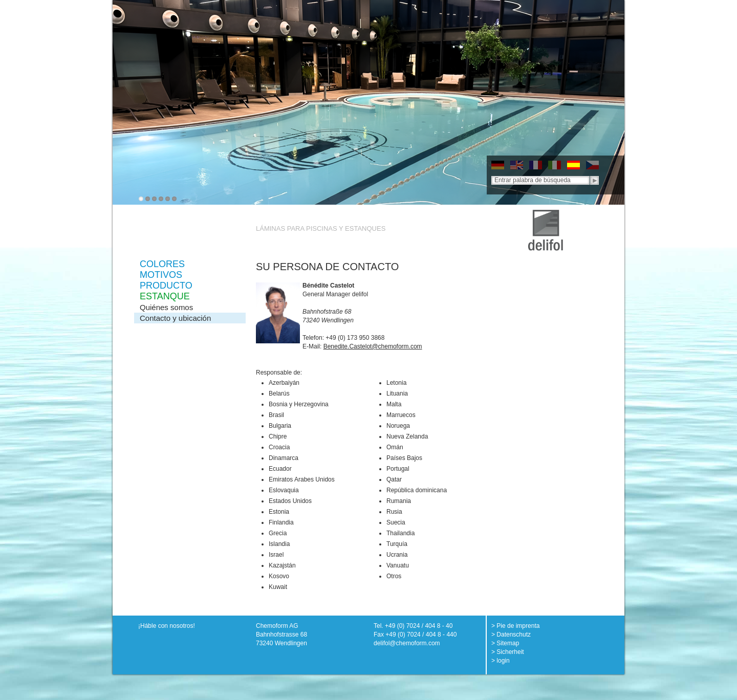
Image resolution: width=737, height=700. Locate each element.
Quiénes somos (166, 307)
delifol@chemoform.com (407, 643)
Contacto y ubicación (175, 318)
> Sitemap (505, 643)
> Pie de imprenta (515, 626)
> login (501, 661)
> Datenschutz (511, 635)
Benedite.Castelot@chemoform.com (373, 346)
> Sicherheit (508, 652)
